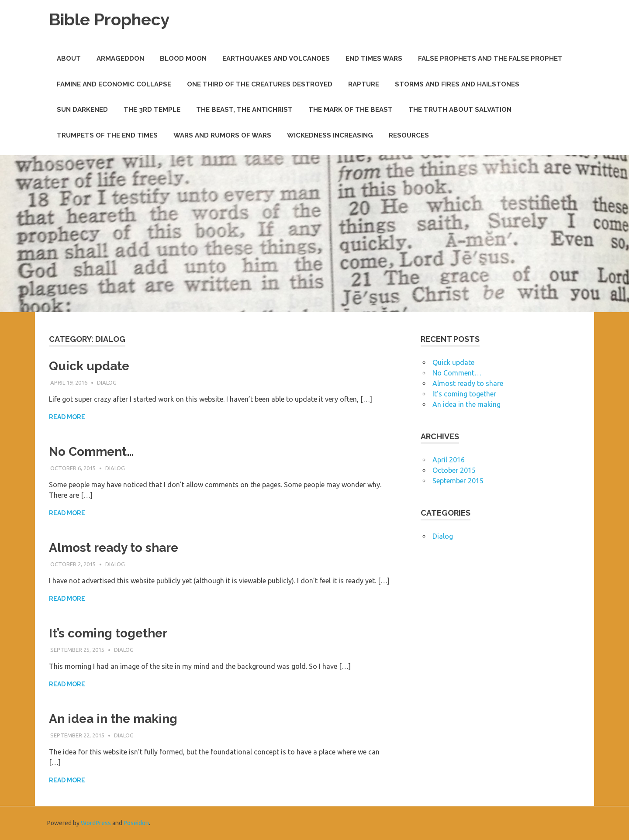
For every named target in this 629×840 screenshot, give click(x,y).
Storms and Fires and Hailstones (457, 84)
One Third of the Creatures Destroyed (260, 84)
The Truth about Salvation (460, 110)
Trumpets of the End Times (107, 135)
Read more (67, 417)
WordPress (96, 823)
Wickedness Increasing (330, 135)
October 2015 (454, 470)
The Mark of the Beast (351, 110)
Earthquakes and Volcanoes (276, 59)
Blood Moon (183, 59)
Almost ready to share (114, 548)
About (69, 59)
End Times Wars (374, 59)
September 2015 (458, 481)
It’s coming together (108, 633)
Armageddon (120, 59)
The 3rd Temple (152, 110)
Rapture (364, 84)
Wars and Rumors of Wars (222, 135)
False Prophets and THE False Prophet (490, 59)
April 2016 (449, 460)
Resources (409, 135)
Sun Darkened (82, 110)
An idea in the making (113, 719)
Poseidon (136, 823)
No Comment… (92, 452)
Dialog (107, 382)
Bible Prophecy (109, 19)
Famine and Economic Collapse (114, 84)
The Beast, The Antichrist (244, 110)
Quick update (89, 366)
